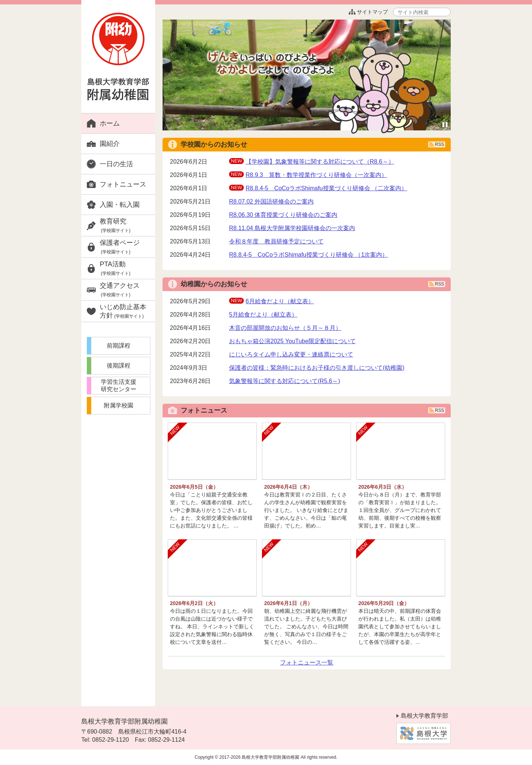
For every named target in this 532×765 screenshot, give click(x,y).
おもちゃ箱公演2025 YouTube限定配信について (292, 341)
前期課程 (119, 346)
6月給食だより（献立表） (280, 301)
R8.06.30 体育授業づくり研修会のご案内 (283, 215)
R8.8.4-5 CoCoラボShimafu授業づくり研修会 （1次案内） (308, 255)
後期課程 (119, 366)
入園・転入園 (120, 205)
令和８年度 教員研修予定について (276, 241)
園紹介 (110, 144)
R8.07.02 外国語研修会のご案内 (271, 202)
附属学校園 (119, 405)
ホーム (110, 123)
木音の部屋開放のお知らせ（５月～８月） (285, 328)
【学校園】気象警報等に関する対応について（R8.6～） (320, 162)
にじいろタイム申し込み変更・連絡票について (291, 354)
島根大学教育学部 (424, 716)
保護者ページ (120, 247)
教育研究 (115, 226)
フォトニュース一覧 (307, 662)
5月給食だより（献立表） (263, 315)
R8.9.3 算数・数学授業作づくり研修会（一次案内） (316, 175)
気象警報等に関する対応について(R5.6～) (284, 381)
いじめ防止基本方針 (123, 311)
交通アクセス (120, 290)
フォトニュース (123, 184)
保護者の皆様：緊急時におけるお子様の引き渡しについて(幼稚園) (317, 368)
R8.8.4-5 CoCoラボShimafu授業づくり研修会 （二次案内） (326, 188)
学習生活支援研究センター (119, 385)
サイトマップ (366, 12)
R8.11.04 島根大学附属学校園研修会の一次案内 (292, 228)
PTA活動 (115, 268)
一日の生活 (116, 164)
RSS (439, 144)
